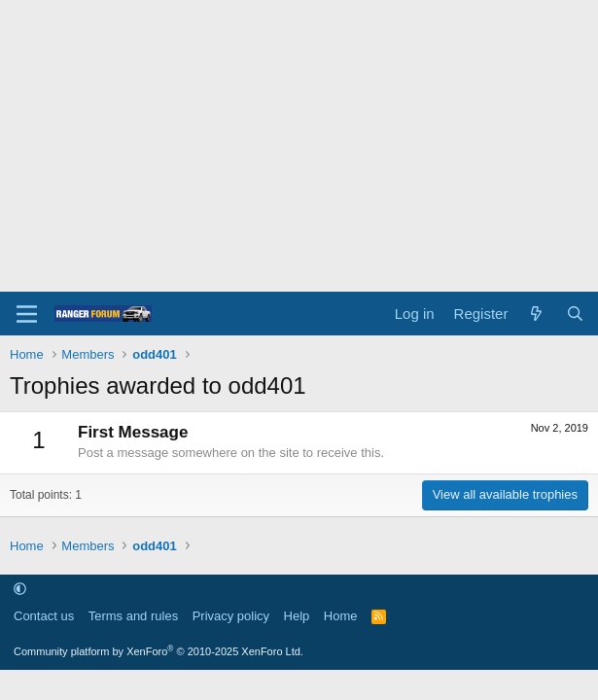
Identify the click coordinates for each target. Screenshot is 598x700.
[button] (20, 589)
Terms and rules (133, 616)
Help (297, 616)
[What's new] (536, 314)
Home (341, 616)
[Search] (575, 314)
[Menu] (27, 314)
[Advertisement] (299, 146)
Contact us (44, 616)
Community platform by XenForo (158, 651)
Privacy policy (231, 616)
